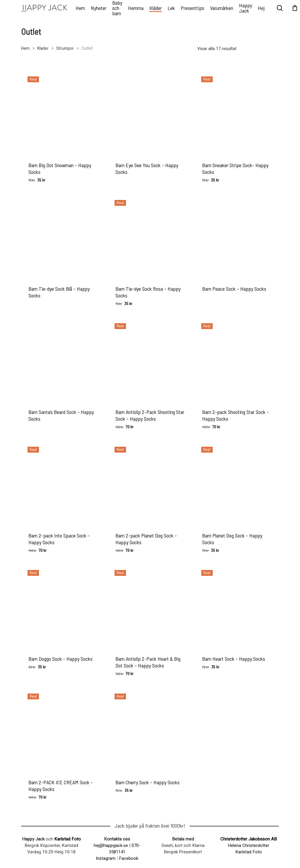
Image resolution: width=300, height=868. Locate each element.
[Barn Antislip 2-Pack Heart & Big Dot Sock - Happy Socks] (150, 605)
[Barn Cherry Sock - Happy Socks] (150, 729)
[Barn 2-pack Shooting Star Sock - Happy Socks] (237, 358)
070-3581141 (125, 849)
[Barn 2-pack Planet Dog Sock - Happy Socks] (150, 482)
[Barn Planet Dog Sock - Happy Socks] (237, 482)
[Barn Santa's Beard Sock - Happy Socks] (63, 358)
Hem (25, 49)
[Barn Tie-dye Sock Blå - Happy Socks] (63, 235)
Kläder (43, 49)
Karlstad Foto (68, 839)
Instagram (106, 858)
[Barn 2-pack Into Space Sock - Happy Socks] (63, 482)
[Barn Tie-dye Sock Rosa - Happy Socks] (150, 235)
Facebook (129, 858)
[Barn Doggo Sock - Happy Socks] (63, 605)
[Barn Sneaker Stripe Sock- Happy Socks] (237, 112)
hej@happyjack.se (111, 845)
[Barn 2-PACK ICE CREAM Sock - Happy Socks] (63, 729)
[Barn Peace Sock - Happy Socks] (237, 235)
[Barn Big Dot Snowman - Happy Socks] (63, 112)
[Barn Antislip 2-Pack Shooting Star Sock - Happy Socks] (150, 358)
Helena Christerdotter (248, 845)
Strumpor (65, 49)
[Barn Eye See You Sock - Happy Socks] (150, 112)
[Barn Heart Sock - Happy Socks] (237, 605)
